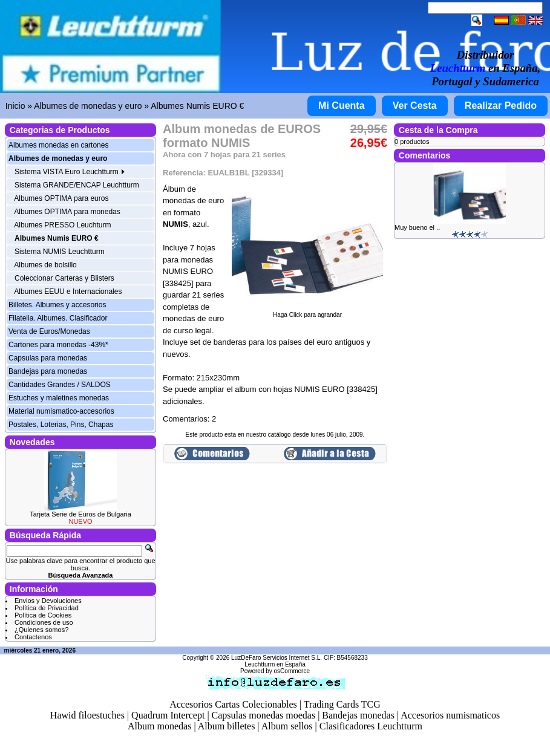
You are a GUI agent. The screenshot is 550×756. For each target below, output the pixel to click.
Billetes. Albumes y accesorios (57, 305)
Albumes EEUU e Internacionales (68, 292)
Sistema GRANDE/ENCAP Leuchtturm (77, 185)
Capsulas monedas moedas (264, 715)
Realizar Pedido (501, 106)
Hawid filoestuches (87, 715)
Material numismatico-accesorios (61, 411)
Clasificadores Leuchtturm (371, 726)
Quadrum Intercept (168, 715)
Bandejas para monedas (48, 371)
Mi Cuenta (341, 106)
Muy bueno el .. (417, 227)
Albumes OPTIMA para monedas (67, 212)
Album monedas (159, 726)
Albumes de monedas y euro (88, 106)
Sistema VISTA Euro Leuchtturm (70, 172)
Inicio (15, 106)
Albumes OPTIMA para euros (61, 198)
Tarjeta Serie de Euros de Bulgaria (80, 514)
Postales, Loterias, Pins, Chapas (61, 425)
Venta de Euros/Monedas (49, 331)
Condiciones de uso (44, 622)
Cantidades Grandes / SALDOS (60, 385)
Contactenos (33, 637)
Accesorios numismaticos (450, 715)
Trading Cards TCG (342, 704)
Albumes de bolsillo (45, 265)
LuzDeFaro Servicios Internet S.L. (277, 658)
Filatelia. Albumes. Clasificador (58, 318)
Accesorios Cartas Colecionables (233, 704)
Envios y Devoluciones (48, 601)
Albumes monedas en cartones (58, 145)
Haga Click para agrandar (307, 312)
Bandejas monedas (358, 715)
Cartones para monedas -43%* (58, 345)
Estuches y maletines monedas (59, 398)
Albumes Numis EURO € (197, 106)
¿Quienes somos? (41, 630)
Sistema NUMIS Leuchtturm (60, 252)
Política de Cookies (43, 615)
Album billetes (227, 726)
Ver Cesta (415, 106)
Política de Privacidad (47, 608)
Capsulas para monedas (48, 358)
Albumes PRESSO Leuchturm (62, 225)
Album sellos (287, 726)
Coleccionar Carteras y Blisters (64, 278)
